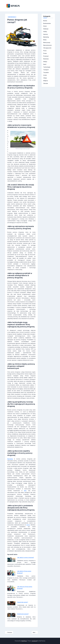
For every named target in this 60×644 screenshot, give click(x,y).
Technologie (47, 67)
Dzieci (45, 26)
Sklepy (45, 62)
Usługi (45, 78)
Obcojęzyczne (47, 48)
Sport (45, 64)
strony (28, 525)
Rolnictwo (46, 59)
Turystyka (46, 72)
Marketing (10, 459)
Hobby (45, 32)
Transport (46, 70)
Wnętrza (46, 81)
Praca (45, 51)
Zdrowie (46, 83)
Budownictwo (47, 23)
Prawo (45, 53)
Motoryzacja (12, 17)
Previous (9, 632)
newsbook (34, 641)
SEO (25, 491)
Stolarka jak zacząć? (23, 614)
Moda (45, 40)
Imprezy (46, 34)
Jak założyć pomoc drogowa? (26, 558)
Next (35, 632)
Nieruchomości (47, 45)
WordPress (24, 641)
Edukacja (46, 29)
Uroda (45, 75)
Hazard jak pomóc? (23, 602)
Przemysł (46, 56)
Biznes (45, 21)
